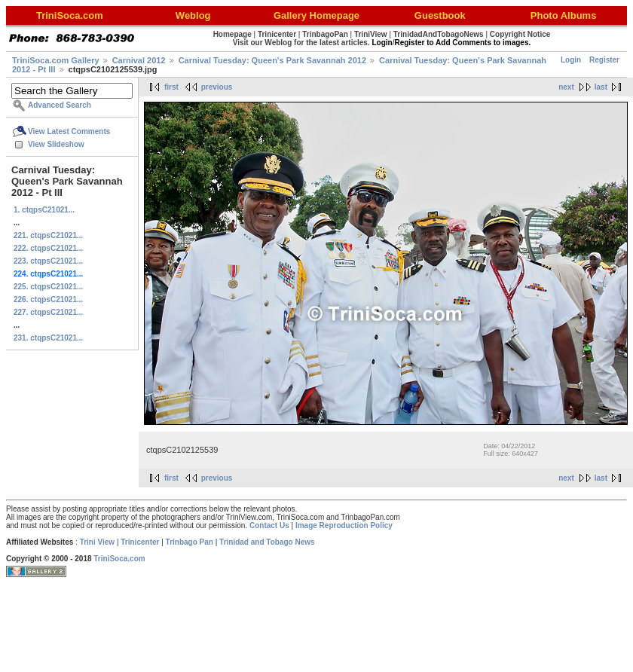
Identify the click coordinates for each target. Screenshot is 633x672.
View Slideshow (56, 144)
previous (217, 87)
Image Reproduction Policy (344, 525)
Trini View (98, 542)
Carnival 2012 (139, 60)
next (566, 87)
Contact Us (269, 525)
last (601, 87)
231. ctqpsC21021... (48, 338)
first (171, 87)
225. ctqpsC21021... (48, 287)
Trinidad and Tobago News (267, 542)
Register (604, 60)
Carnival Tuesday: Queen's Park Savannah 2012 (272, 60)
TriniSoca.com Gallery (56, 60)
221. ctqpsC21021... (48, 235)
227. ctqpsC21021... (48, 312)
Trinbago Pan (190, 542)
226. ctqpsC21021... (48, 299)
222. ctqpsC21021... (48, 248)
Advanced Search (60, 105)
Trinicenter (140, 542)
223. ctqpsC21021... (48, 261)
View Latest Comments (69, 131)
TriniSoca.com (119, 559)
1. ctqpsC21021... (44, 210)
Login (571, 60)
